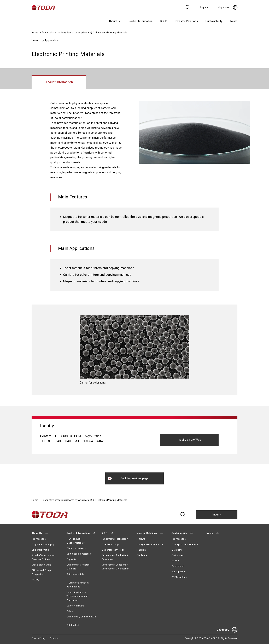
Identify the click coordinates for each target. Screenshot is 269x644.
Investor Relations (147, 533)
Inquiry (217, 515)
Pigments (71, 559)
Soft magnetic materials (79, 554)
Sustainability (179, 533)
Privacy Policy (39, 638)
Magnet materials (76, 543)
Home (35, 33)
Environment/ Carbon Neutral (81, 617)
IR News (141, 539)
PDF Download (179, 577)
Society (175, 561)
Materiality (177, 550)
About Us (37, 533)
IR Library (141, 550)
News (234, 21)
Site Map (55, 638)
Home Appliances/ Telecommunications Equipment (77, 596)
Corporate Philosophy (43, 544)
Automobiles (73, 587)
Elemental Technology (113, 550)
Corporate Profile (40, 550)
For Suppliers (179, 572)
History (35, 580)
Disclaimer (142, 555)
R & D (105, 533)
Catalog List (73, 625)
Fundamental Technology (115, 539)
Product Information (78, 533)
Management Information (150, 544)
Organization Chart (41, 565)
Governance (178, 566)
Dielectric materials (77, 548)
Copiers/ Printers (75, 606)
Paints (70, 611)
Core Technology (110, 544)
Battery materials (75, 574)
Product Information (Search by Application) (67, 33)
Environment (178, 555)
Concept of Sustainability (185, 544)
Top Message (39, 539)
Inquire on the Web (189, 440)
